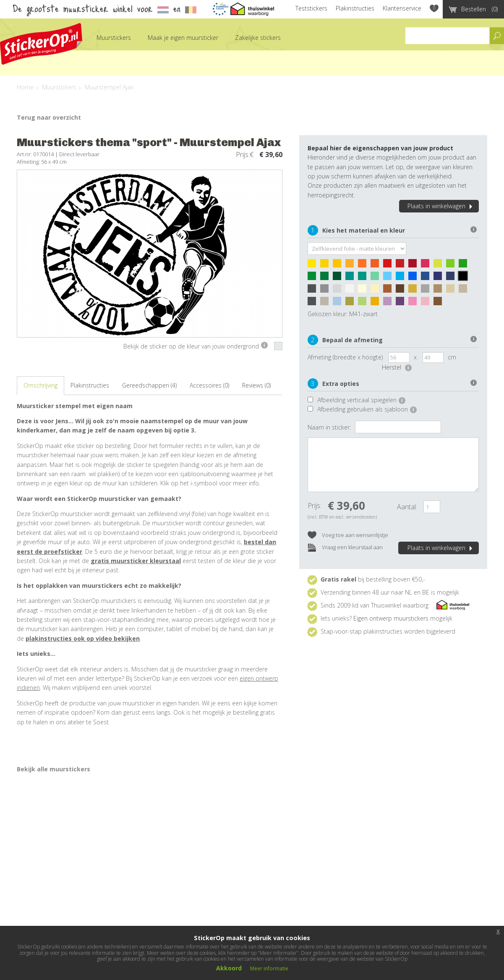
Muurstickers (114, 38)
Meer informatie (269, 968)
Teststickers (311, 8)
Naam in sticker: (329, 427)
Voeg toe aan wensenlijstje (348, 536)
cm (452, 357)
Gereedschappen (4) (149, 385)
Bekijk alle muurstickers (54, 769)
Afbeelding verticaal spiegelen (361, 400)
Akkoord (229, 968)
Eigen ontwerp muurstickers (391, 618)
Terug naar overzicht (49, 117)
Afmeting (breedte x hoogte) (345, 357)
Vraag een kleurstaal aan (345, 548)
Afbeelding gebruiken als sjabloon (367, 409)
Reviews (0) (256, 385)
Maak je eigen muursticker (183, 38)
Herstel (397, 367)
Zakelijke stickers (258, 38)
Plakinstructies (355, 8)
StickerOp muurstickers (41, 44)
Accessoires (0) (209, 385)
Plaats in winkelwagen (441, 206)
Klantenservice (402, 8)
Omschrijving (40, 385)
